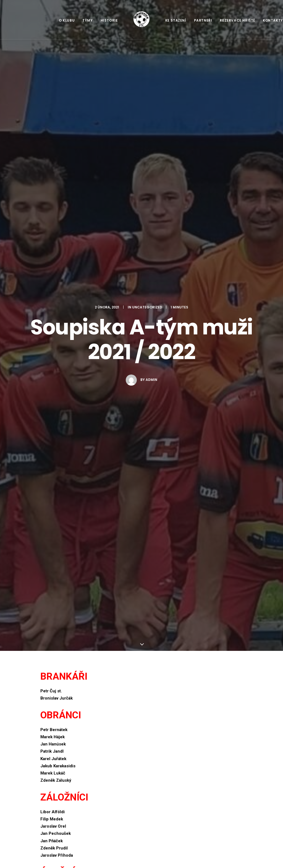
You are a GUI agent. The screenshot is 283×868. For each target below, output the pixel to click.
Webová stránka (56, 660)
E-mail (48, 635)
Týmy (87, 20)
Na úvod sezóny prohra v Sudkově (103, 819)
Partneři (203, 20)
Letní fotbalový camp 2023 (104, 802)
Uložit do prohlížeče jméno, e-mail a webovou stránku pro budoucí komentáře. (112, 686)
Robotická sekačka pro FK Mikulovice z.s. (104, 785)
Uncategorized (147, 62)
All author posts (107, 478)
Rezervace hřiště (237, 20)
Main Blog (141, 741)
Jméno (49, 610)
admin (151, 134)
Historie (109, 20)
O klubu (67, 20)
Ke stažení (176, 20)
